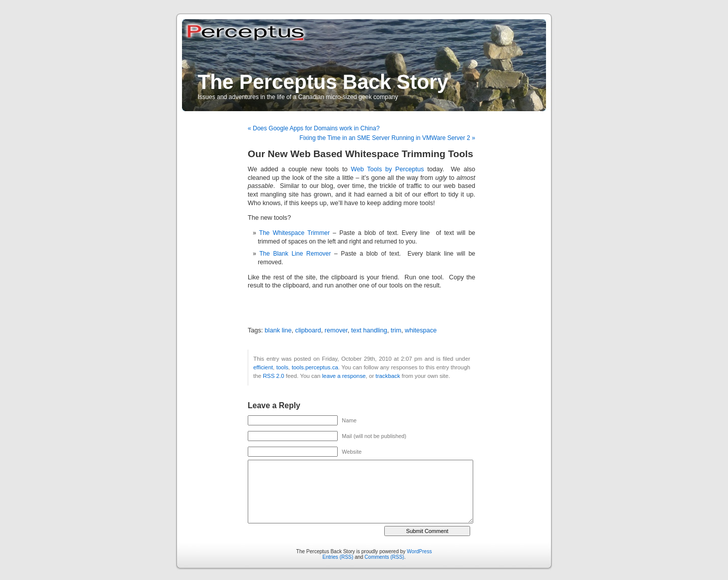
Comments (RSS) (384, 557)
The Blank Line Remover (295, 254)
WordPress (419, 551)
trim (396, 330)
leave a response (344, 376)
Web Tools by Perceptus (388, 169)
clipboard (308, 330)
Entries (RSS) (338, 557)
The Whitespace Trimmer (295, 233)
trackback (388, 376)
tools (282, 367)
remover (336, 330)
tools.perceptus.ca (315, 367)
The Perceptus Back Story (323, 82)
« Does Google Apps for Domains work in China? (314, 128)
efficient (263, 367)
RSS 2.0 (274, 376)
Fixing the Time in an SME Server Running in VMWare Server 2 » (387, 138)
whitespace (421, 330)
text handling (369, 330)
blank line (278, 330)
